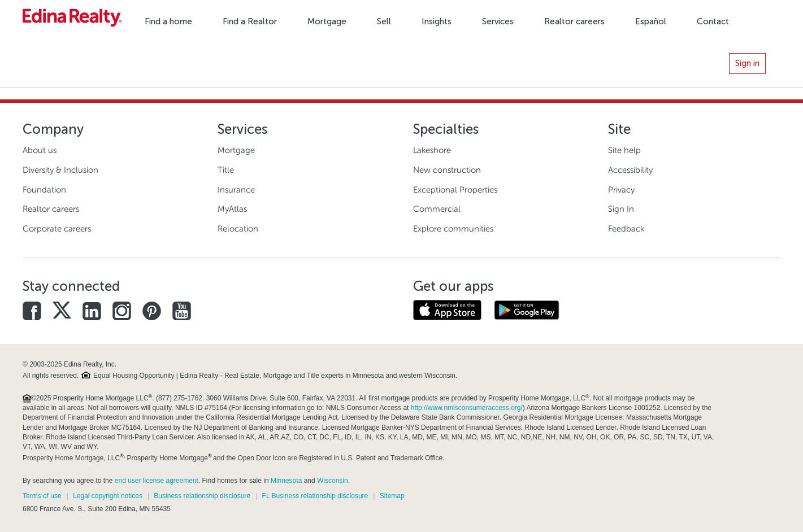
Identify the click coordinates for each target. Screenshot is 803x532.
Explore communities (453, 229)
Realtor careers (574, 21)
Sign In (621, 209)
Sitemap (392, 496)
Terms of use (42, 496)
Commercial (437, 209)
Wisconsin (333, 481)
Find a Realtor (250, 21)
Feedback (626, 229)
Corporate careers (57, 229)
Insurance (236, 190)
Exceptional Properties (455, 190)
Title (226, 170)
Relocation (238, 229)
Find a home (168, 21)
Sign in (747, 63)
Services (498, 21)
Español (651, 21)
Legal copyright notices (108, 496)
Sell (384, 21)
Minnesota (286, 481)
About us (40, 150)
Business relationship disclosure (202, 496)
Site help (624, 150)
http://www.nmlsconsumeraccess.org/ (467, 408)
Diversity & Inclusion (60, 170)
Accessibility (630, 170)
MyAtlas (232, 209)
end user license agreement (157, 481)
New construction (447, 170)
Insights (437, 21)
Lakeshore (432, 150)
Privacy (621, 190)
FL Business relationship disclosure (315, 496)
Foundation (44, 190)
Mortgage (327, 21)
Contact (713, 21)
